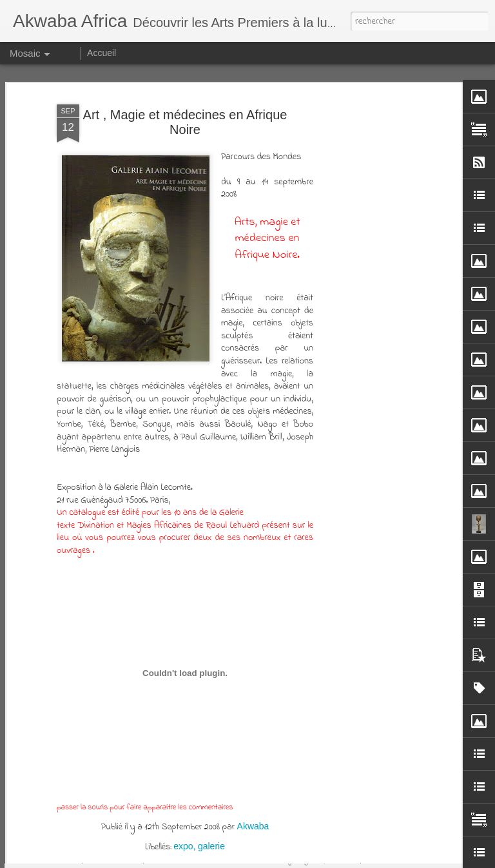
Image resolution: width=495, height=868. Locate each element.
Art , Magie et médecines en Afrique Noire (185, 77)
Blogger (383, 859)
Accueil (102, 53)
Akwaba (253, 781)
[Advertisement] (384, 256)
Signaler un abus (426, 859)
